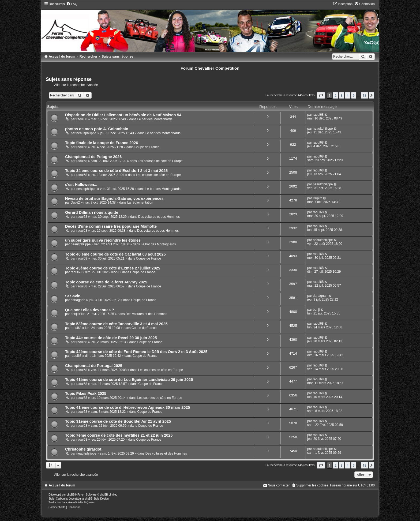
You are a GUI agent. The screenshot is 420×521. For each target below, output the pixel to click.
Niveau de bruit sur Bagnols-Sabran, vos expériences (114, 198)
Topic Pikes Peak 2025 (86, 393)
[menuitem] (72, 4)
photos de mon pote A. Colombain (97, 129)
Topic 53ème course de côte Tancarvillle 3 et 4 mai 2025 (116, 324)
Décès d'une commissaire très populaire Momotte (111, 226)
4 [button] (348, 95)
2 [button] (335, 95)
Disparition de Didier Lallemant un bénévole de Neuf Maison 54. (124, 115)
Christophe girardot (83, 449)
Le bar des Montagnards (155, 119)
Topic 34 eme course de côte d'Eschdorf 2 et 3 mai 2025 (116, 171)
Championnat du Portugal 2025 (94, 366)
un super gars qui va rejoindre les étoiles (103, 240)
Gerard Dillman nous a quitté (92, 212)
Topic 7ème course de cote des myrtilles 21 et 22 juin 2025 (119, 435)
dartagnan (78, 300)
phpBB (71, 495)
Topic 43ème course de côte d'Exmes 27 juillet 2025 (113, 268)
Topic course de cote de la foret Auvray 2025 (106, 282)
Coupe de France (147, 147)
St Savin (73, 296)
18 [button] (364, 95)
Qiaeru (91, 502)
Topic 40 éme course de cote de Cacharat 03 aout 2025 (115, 254)
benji (74, 314)
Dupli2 (75, 203)
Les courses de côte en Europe (160, 161)
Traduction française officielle (66, 502)
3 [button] (342, 95)
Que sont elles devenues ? (90, 310)
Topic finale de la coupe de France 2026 (102, 143)
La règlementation (140, 203)
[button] (321, 95)
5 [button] (354, 95)
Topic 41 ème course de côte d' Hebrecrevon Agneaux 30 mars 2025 (128, 407)
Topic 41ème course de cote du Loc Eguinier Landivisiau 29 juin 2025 (129, 380)
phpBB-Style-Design (96, 499)
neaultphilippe (86, 133)
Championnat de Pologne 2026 (93, 157)
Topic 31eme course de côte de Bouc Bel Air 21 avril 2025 (118, 421)
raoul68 (82, 119)
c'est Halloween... (81, 185)
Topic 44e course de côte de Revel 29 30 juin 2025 (111, 338)
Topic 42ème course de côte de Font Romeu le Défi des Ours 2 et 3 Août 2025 (136, 352)
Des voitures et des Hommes (159, 217)
